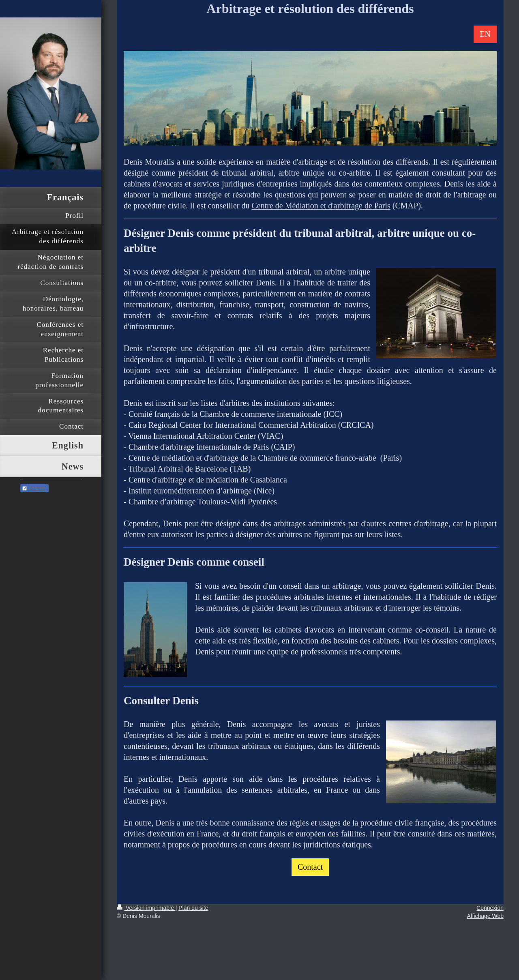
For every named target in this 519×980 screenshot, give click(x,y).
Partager (34, 489)
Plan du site (193, 908)
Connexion (490, 908)
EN (485, 34)
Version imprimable (146, 908)
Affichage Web (485, 916)
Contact (310, 867)
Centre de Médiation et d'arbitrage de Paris (321, 206)
